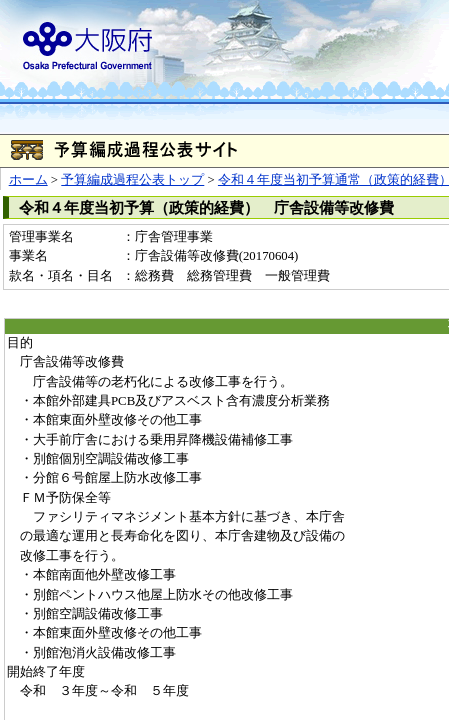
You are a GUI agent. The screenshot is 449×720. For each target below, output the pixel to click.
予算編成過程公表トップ (132, 180)
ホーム (28, 180)
